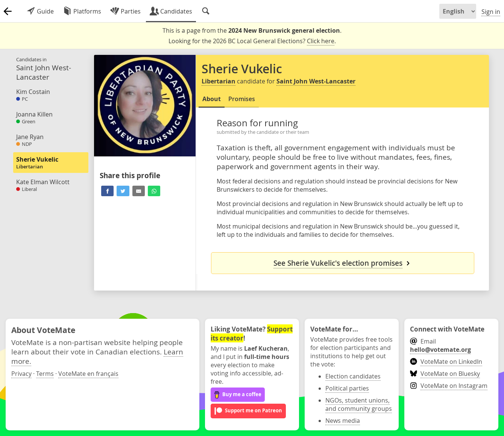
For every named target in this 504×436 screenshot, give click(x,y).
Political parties (347, 388)
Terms (45, 374)
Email (440, 345)
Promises (242, 99)
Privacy (21, 374)
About (212, 99)
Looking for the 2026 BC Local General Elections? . (252, 41)
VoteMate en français (88, 374)
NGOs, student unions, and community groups (359, 404)
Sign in (491, 12)
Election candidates (353, 376)
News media (343, 421)
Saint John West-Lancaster (316, 81)
